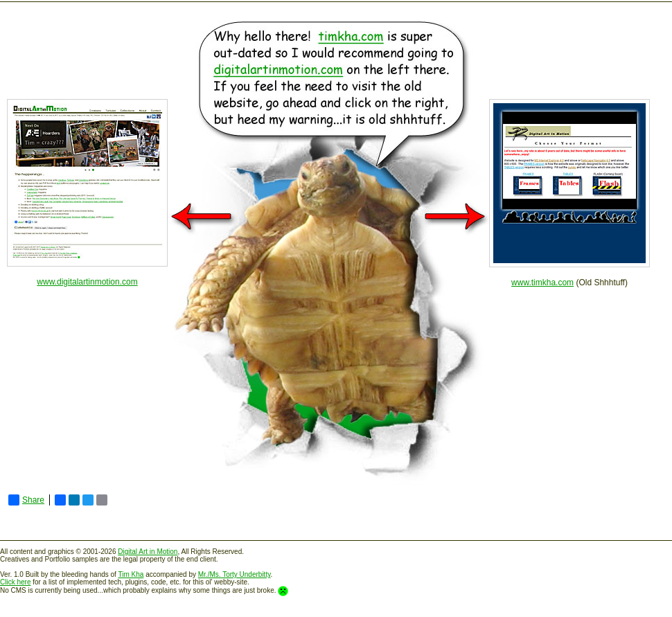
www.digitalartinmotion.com (87, 282)
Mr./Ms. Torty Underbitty (235, 574)
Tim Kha (131, 574)
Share (26, 500)
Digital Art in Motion (148, 552)
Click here (15, 582)
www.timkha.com (542, 283)
